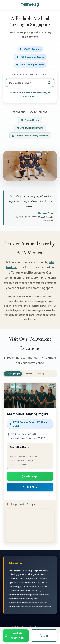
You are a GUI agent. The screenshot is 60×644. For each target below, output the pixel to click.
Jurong (41, 374)
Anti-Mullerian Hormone (30, 128)
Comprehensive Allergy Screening (30, 136)
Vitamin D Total (30, 120)
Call (44, 636)
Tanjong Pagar (13, 374)
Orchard (28, 374)
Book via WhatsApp (14, 636)
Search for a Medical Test (30, 75)
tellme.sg (30, 4)
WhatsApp (30, 476)
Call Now (30, 487)
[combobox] (30, 83)
